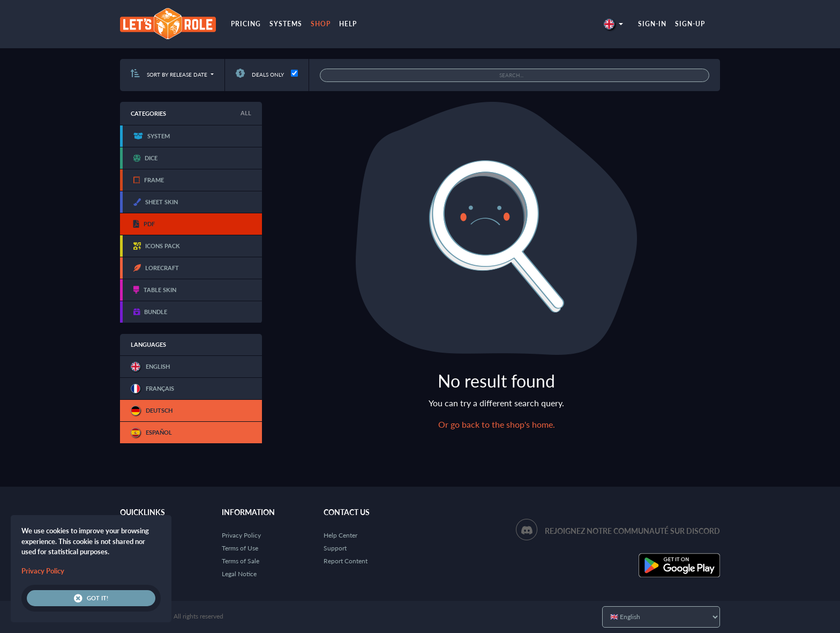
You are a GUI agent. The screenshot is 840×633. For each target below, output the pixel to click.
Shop (321, 24)
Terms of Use (240, 548)
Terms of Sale (241, 561)
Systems (286, 24)
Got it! (91, 598)
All (246, 113)
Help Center (340, 535)
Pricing (246, 24)
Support (335, 548)
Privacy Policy (241, 535)
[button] (613, 24)
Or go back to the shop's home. (497, 424)
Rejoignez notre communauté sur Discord (632, 531)
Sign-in (652, 24)
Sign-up (690, 24)
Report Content (346, 561)
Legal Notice (239, 574)
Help (348, 24)
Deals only (260, 75)
